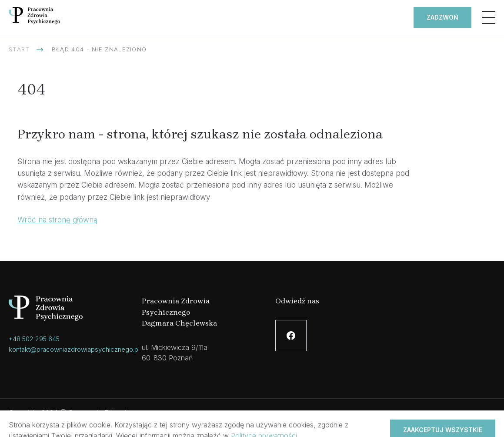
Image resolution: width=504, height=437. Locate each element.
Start (19, 49)
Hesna (485, 418)
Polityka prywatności (252, 418)
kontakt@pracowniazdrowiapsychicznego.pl (74, 349)
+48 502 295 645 (34, 339)
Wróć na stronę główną (57, 220)
